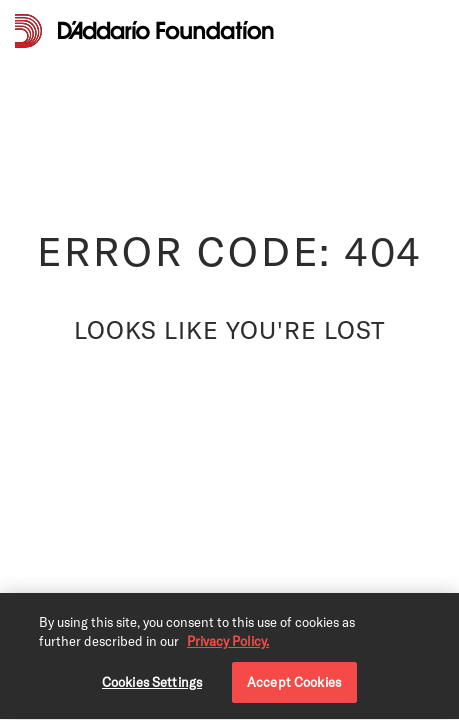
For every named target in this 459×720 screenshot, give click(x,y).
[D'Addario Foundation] (166, 30)
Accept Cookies (294, 684)
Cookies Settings (152, 684)
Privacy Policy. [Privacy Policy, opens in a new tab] (228, 644)
